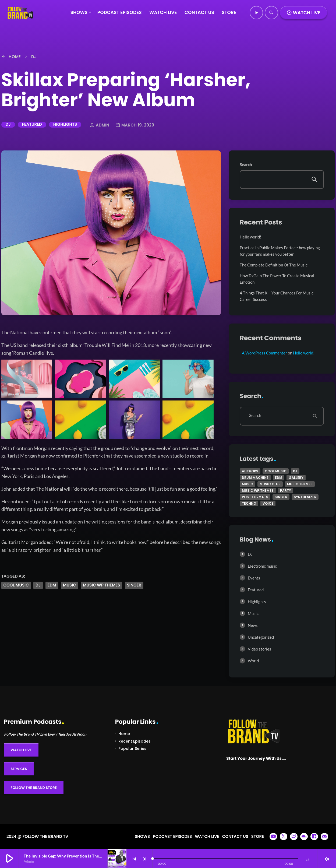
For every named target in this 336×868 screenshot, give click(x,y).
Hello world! (250, 237)
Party (286, 491)
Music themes (300, 484)
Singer (134, 585)
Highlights (65, 124)
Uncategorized (261, 637)
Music (253, 613)
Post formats (255, 497)
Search (246, 165)
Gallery (296, 478)
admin (100, 125)
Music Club (270, 484)
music (70, 585)
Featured (32, 124)
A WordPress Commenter (264, 353)
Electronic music (262, 566)
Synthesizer (305, 497)
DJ (8, 124)
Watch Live (303, 13)
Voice (268, 503)
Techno (249, 503)
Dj (38, 585)
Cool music (16, 585)
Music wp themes (101, 585)
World (253, 661)
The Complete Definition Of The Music (274, 265)
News (253, 625)
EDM (52, 585)
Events (254, 578)
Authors (250, 471)
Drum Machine (255, 478)
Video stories (259, 649)
